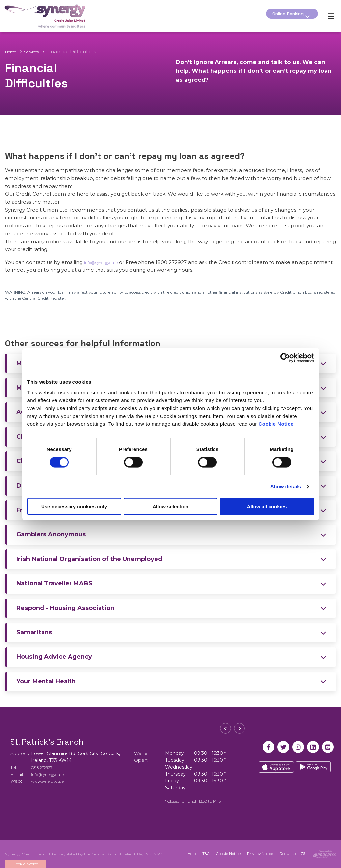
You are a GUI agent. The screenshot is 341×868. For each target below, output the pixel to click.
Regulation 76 (288, 853)
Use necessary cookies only (74, 506)
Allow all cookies (267, 506)
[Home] (41, 16)
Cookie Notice (276, 424)
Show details (286, 486)
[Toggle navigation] (331, 16)
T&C (198, 853)
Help (184, 853)
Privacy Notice (255, 853)
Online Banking (285, 16)
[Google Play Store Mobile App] (313, 767)
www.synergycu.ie (52, 780)
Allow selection (170, 506)
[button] (226, 730)
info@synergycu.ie (107, 261)
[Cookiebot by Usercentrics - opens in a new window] (285, 358)
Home (13, 47)
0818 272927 (45, 767)
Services (39, 47)
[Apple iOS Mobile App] (276, 767)
